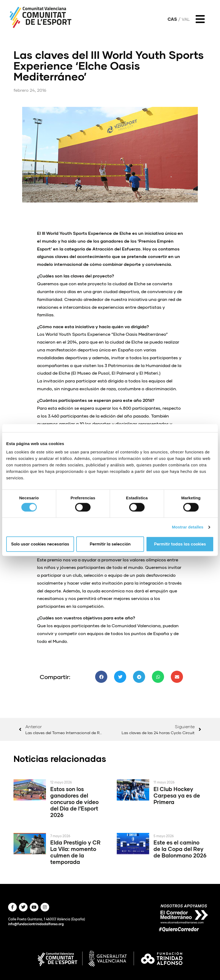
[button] (101, 677)
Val (186, 19)
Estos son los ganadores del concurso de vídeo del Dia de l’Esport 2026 (74, 802)
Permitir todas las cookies (180, 544)
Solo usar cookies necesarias (40, 544)
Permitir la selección (110, 544)
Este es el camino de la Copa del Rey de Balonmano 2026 (180, 849)
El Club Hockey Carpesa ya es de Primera (177, 795)
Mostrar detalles (188, 527)
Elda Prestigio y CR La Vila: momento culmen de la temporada (75, 852)
